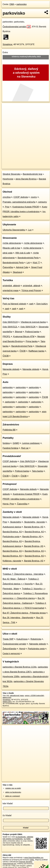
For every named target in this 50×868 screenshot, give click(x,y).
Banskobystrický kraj (32, 174)
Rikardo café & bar (11, 248)
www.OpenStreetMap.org (34, 858)
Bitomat (19, 332)
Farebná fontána (10, 448)
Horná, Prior (8, 504)
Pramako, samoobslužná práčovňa (19, 202)
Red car (25, 448)
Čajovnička (8, 267)
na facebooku (21, 837)
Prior (7, 207)
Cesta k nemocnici (11, 654)
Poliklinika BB (9, 430)
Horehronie (8, 179)
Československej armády (17, 27)
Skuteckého (16, 522)
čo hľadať (7, 815)
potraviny (43, 202)
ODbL (32, 860)
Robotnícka (36, 639)
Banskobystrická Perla (28, 258)
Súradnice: (8, 44)
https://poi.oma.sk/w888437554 (13, 167)
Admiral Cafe (22, 267)
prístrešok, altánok (11, 286)
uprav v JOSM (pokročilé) (34, 695)
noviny (34, 197)
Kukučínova (22, 639)
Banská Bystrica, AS (34, 527)
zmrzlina (7, 197)
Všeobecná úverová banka (33, 322)
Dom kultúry (42, 304)
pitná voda (8, 253)
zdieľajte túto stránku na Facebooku (18, 838)
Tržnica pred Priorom (31, 290)
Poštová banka (32, 332)
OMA (12, 4)
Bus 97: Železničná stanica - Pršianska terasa (24, 613)
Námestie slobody (11, 369)
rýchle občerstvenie (12, 243)
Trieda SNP (8, 639)
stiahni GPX (7, 702)
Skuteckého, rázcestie (35, 522)
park (31, 304)
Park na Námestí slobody (15, 304)
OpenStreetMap (21, 165)
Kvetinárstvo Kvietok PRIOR (26, 207)
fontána (6, 443)
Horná (22, 649)
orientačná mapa (11, 290)
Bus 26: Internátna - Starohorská (18, 618)
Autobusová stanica (12, 527)
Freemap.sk (35, 165)
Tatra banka (38, 471)
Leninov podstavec (31, 443)
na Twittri (27, 839)
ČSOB (22, 351)
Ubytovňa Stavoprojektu (14, 230)
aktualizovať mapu (17, 695)
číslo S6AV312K (28, 327)
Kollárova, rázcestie (12, 561)
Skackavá (17, 272)
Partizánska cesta (11, 537)
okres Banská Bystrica (26, 179)
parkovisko (21, 4)
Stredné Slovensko (12, 174)
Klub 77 (36, 263)
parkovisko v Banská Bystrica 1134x (20, 667)
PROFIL (6, 337)
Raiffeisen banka (36, 351)
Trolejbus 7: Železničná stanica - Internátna (23, 574)
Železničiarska (9, 649)
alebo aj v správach (13, 796)
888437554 (7, 697)
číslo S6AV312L (10, 327)
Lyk (28, 263)
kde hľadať (8, 803)
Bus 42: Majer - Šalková (14, 579)
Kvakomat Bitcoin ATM (24, 337)
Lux (30, 230)
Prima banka (32, 341)
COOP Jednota (21, 197)
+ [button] (6, 108)
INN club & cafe (23, 253)
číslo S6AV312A (10, 322)
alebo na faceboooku (13, 792)
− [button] (6, 112)
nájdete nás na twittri (13, 788)
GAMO (16, 443)
